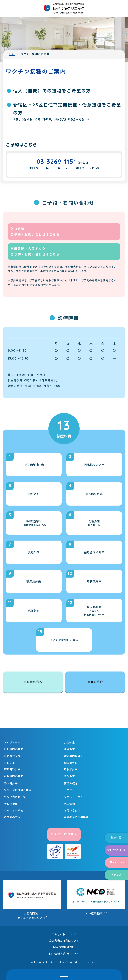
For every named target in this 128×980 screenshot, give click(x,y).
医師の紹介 (95, 682)
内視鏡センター (14, 756)
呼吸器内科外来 (14, 776)
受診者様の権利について (64, 941)
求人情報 (69, 804)
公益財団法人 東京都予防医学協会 (32, 900)
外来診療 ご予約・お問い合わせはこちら (35, 237)
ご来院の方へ (33, 682)
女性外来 (69, 743)
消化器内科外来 (14, 749)
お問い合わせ (72, 810)
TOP (12, 54)
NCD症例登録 (96, 897)
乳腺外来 (69, 749)
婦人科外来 (11, 783)
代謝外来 (69, 776)
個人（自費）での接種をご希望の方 (52, 91)
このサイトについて (64, 934)
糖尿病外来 (71, 763)
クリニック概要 (14, 810)
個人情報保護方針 (64, 947)
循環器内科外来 (74, 756)
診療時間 (116, 837)
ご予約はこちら (116, 862)
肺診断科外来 (12, 769)
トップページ (12, 743)
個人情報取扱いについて (64, 954)
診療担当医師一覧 (15, 797)
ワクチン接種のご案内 (18, 790)
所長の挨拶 (11, 804)
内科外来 (10, 763)
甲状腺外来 (71, 769)
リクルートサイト (75, 797)
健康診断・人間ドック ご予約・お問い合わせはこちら (35, 257)
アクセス (69, 790)
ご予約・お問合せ (64, 834)
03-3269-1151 (56, 162)
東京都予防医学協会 (76, 817)
